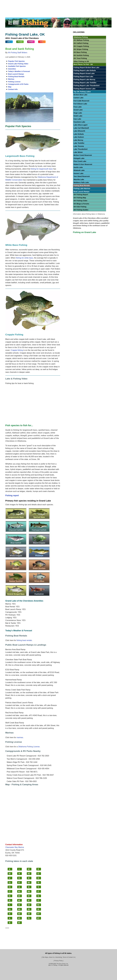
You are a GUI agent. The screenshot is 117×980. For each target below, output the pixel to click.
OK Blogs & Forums (81, 204)
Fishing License (14, 82)
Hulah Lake (78, 116)
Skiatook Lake (79, 170)
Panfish (75, 2)
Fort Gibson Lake (80, 104)
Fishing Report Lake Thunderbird (86, 86)
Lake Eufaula (79, 134)
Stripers (83, 2)
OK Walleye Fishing (81, 40)
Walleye (60, 2)
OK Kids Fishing (80, 207)
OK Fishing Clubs (80, 201)
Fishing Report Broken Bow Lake (86, 67)
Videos (107, 2)
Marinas (11, 79)
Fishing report (12, 495)
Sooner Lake (78, 173)
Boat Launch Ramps (16, 74)
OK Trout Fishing (80, 58)
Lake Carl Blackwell (81, 128)
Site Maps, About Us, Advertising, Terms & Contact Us (58, 957)
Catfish (52, 2)
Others (100, 2)
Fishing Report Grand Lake (84, 73)
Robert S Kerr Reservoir (83, 164)
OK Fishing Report (81, 195)
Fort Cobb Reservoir (81, 101)
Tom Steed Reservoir (82, 176)
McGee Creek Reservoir (83, 155)
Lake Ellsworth (79, 131)
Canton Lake (78, 98)
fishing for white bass (24, 258)
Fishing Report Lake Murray (84, 79)
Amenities (12, 69)
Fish (23, 2)
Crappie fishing (17, 350)
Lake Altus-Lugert (81, 125)
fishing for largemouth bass (42, 169)
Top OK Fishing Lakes (82, 92)
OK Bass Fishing (80, 52)
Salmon (92, 2)
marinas (20, 737)
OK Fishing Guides (81, 210)
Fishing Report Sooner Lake (84, 89)
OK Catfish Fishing (81, 43)
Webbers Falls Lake (81, 182)
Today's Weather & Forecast (19, 71)
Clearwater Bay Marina (15, 847)
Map (10, 87)
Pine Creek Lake (80, 161)
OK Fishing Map (80, 198)
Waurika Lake (79, 179)
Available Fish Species (17, 66)
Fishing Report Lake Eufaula (85, 70)
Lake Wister (78, 152)
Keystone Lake (79, 122)
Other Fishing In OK (81, 61)
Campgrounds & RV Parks (18, 84)
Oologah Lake (79, 158)
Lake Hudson (79, 137)
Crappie (44, 2)
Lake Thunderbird (81, 149)
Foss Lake (78, 107)
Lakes (17, 2)
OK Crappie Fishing (81, 46)
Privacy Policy (59, 961)
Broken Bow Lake (80, 95)
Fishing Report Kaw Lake (83, 77)
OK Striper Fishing (81, 49)
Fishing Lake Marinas (82, 188)
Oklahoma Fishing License (29, 747)
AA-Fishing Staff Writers (18, 53)
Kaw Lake (77, 119)
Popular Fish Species (16, 61)
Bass (37, 2)
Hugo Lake (78, 113)
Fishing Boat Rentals (16, 77)
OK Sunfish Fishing (81, 55)
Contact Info (13, 89)
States (30, 2)
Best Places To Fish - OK (83, 64)
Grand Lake (78, 110)
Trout (68, 2)
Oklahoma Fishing (81, 37)
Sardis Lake (78, 167)
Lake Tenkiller (79, 143)
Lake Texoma (79, 146)
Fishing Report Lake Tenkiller (85, 83)
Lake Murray (78, 140)
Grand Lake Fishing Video (18, 64)
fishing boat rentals (24, 640)
